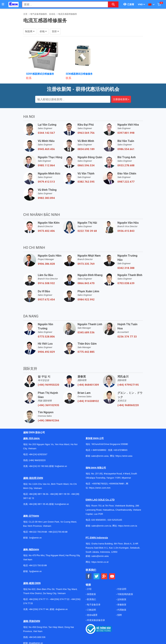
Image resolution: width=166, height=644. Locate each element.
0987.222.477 (126, 182)
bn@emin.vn (35, 538)
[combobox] (63, 4)
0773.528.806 (46, 337)
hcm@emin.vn (62, 504)
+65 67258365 (120, 450)
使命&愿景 (92, 615)
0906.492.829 (46, 352)
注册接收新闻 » (121, 99)
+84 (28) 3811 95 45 (39, 504)
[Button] (3, 4)
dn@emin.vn (61, 609)
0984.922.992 (86, 300)
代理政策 (122, 610)
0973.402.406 (46, 231)
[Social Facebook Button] (89, 576)
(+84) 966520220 (37, 460)
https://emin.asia (124, 456)
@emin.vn (37, 571)
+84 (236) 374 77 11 (39, 599)
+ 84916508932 (99, 450)
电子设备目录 (93, 605)
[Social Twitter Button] (97, 576)
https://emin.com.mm (100, 488)
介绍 (89, 589)
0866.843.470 (86, 283)
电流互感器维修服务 (68, 14)
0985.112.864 (46, 165)
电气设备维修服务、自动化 (43, 14)
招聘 (119, 615)
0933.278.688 (126, 165)
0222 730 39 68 (87, 231)
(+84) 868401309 (88, 385)
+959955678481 (117, 484)
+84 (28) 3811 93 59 (60, 494)
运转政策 (122, 599)
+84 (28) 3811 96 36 (39, 494)
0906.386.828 (46, 264)
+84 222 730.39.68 (38, 532)
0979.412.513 (46, 182)
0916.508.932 (46, 283)
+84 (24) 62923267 (38, 454)
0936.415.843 (126, 231)
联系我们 (91, 599)
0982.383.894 (46, 198)
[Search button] (113, 4)
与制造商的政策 (125, 594)
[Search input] (63, 4)
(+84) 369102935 (48, 405)
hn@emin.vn (61, 466)
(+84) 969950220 (48, 385)
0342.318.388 (126, 268)
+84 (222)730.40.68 (58, 532)
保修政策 (122, 605)
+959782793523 (100, 484)
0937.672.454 (46, 300)
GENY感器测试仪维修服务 (40, 74)
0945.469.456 (46, 149)
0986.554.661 (126, 149)
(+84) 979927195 (128, 385)
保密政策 (91, 594)
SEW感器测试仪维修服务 (79, 74)
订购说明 (91, 610)
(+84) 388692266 (48, 420)
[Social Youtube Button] (112, 576)
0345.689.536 (86, 332)
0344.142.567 (46, 133)
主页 (25, 14)
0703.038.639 (126, 283)
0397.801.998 (126, 133)
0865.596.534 (86, 165)
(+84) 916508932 (88, 401)
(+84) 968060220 (128, 405)
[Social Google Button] (104, 576)
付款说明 (122, 589)
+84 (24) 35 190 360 (39, 466)
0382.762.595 (86, 182)
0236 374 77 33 (127, 337)
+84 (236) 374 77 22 (60, 599)
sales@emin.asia (100, 456)
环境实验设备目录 (96, 620)
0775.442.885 (86, 352)
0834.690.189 (86, 149)
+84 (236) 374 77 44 (39, 609)
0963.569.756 (86, 133)
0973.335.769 (86, 264)
